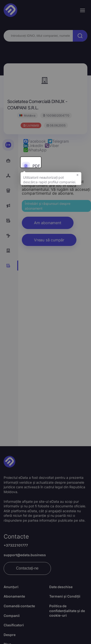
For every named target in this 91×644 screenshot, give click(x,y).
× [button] (78, 176)
